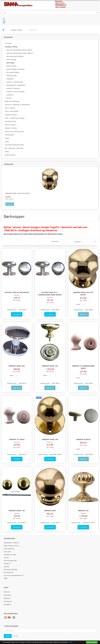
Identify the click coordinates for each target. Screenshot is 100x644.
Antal (78, 304)
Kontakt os (7, 563)
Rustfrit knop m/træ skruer (17, 292)
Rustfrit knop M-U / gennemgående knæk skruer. (50, 293)
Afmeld (16, 636)
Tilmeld (8, 636)
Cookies (6, 558)
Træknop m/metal (83, 439)
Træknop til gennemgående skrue (83, 367)
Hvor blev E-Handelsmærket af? (14, 575)
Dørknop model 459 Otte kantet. (18, 193)
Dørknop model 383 (50, 366)
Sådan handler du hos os (11, 546)
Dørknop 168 (83, 510)
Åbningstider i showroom (11, 543)
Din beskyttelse (9, 572)
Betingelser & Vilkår (10, 555)
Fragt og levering (9, 549)
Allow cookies (92, 642)
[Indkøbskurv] (50, 23)
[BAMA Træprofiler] (34, 4)
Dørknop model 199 (17, 510)
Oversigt (6, 566)
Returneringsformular (10, 561)
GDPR (6, 578)
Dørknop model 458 (50, 439)
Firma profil (7, 552)
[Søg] (97, 13)
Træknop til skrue (17, 439)
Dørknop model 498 (17, 366)
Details (70, 642)
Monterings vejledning (10, 569)
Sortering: (55, 241)
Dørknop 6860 (50, 510)
